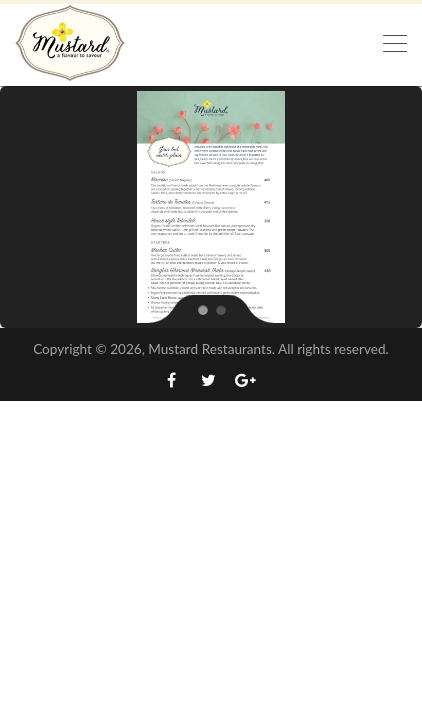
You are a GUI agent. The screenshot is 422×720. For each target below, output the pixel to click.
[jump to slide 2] (220, 309)
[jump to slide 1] (202, 309)
